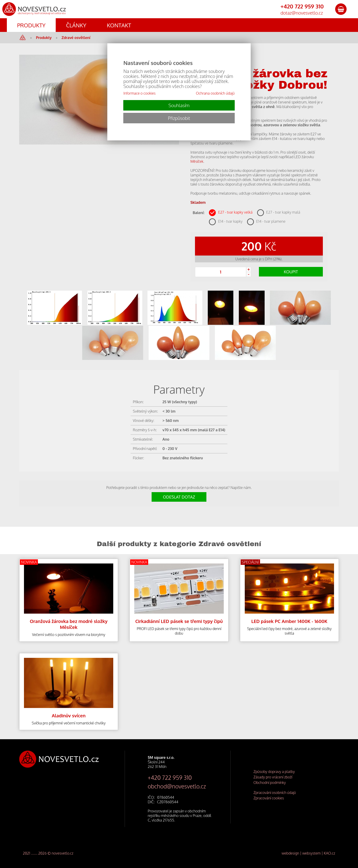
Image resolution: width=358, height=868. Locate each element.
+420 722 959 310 (170, 778)
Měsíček (197, 161)
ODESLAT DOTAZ (179, 497)
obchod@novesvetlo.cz (177, 786)
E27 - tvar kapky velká (235, 212)
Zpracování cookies (269, 798)
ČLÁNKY (76, 25)
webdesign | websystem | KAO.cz (308, 853)
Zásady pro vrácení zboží (273, 777)
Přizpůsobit (179, 118)
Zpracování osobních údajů (275, 793)
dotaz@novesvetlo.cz (302, 13)
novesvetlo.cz (62, 853)
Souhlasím (179, 105)
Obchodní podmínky (270, 783)
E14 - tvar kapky (230, 221)
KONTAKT (119, 25)
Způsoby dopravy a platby (274, 772)
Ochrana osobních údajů (215, 93)
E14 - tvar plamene (271, 221)
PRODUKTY (31, 25)
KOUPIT (291, 272)
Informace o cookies (139, 93)
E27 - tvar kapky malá (283, 212)
